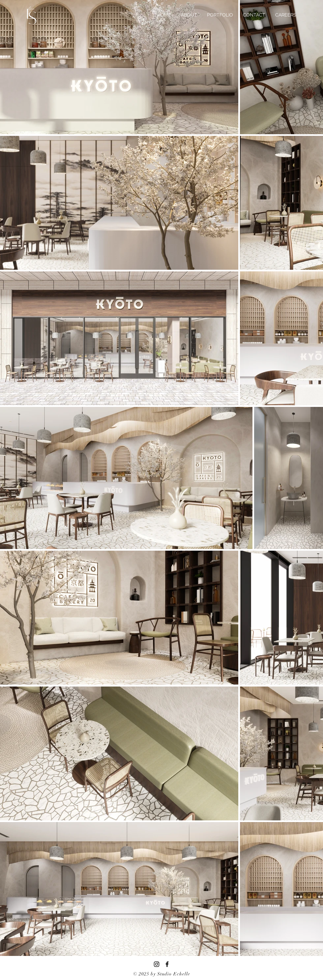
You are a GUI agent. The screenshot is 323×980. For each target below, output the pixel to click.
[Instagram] (157, 964)
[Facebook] (167, 964)
